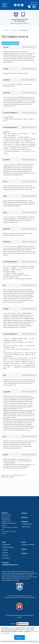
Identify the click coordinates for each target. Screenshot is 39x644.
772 (25, 475)
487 (18, 475)
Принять (19, 637)
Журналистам (26, 527)
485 (14, 475)
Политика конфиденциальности (10, 563)
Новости (24, 517)
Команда (25, 521)
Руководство (6, 544)
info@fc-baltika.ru (7, 521)
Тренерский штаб (8, 547)
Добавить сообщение (10, 43)
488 (21, 475)
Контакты (5, 555)
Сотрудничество (27, 524)
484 (11, 475)
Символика (6, 558)
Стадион (5, 550)
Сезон (24, 542)
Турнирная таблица (28, 544)
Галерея (24, 553)
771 (23, 475)
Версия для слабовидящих (33, 3)
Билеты (24, 549)
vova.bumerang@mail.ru (10, 84)
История (5, 553)
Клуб (4, 542)
